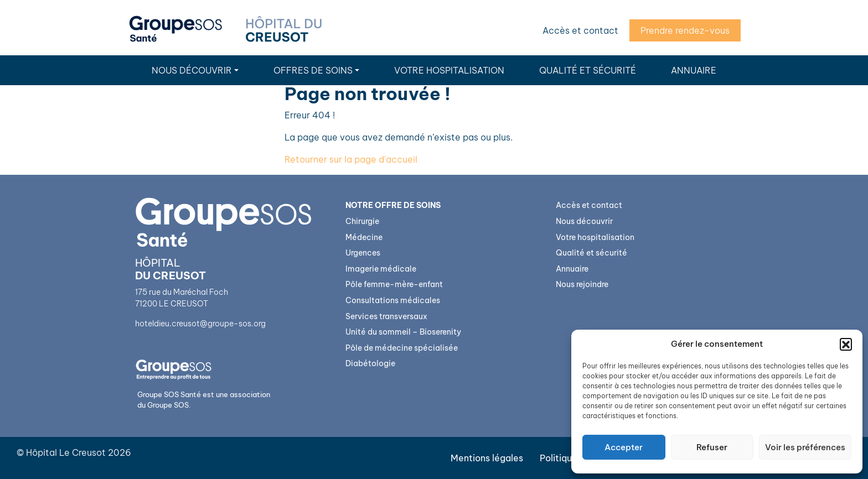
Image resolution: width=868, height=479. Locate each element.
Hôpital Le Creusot (66, 452)
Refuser (712, 447)
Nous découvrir (192, 70)
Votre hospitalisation (449, 70)
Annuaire (694, 70)
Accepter (624, 447)
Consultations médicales (393, 300)
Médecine (364, 237)
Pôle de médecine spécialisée (402, 348)
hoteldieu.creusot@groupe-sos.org (200, 324)
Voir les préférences (805, 447)
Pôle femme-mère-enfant (394, 284)
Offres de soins (313, 70)
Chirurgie (362, 221)
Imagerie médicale (381, 269)
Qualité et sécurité (588, 70)
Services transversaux (386, 316)
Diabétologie (370, 363)
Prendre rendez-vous (685, 30)
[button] (846, 344)
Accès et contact (580, 30)
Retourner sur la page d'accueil (351, 159)
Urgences (363, 253)
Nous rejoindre (582, 284)
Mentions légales (487, 458)
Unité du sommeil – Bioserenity (403, 332)
